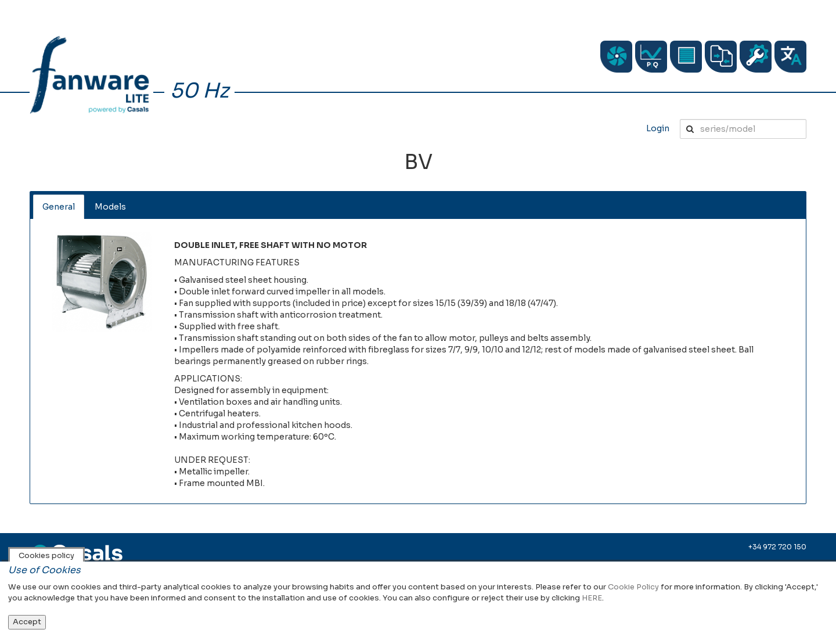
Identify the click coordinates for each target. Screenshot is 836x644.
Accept (27, 622)
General (59, 207)
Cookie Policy (633, 587)
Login (658, 128)
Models (110, 207)
